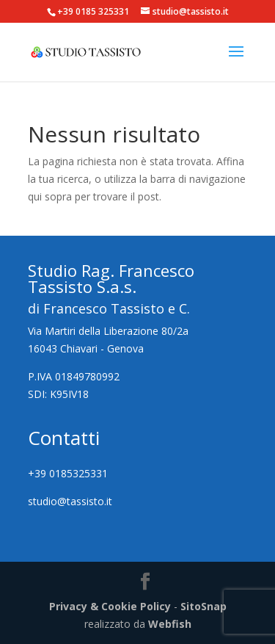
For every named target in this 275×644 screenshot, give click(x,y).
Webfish (170, 624)
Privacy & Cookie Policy (110, 606)
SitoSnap (203, 606)
